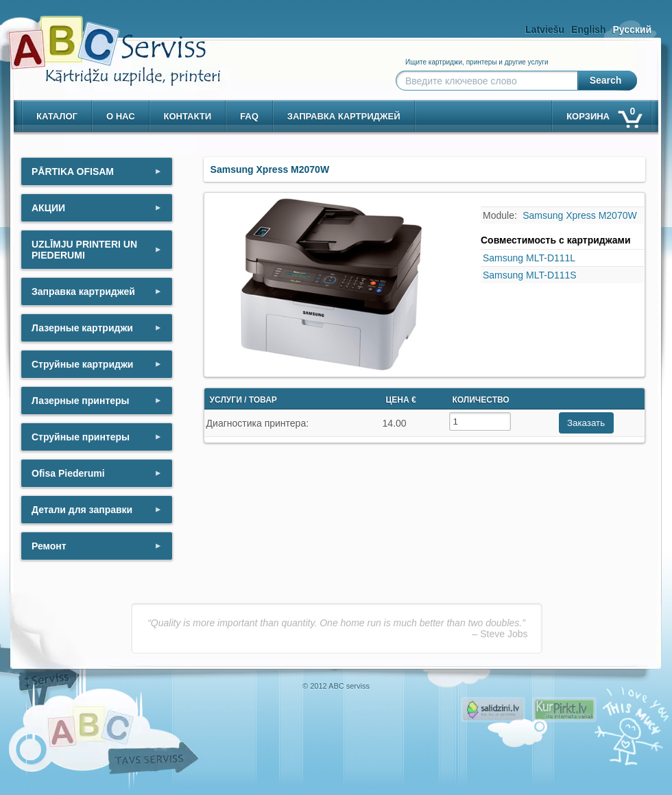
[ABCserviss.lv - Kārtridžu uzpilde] (102, 41)
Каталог (57, 116)
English (589, 29)
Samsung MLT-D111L (529, 258)
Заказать (586, 423)
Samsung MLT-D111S (530, 275)
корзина (603, 114)
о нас (121, 116)
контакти (188, 116)
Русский (632, 29)
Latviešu (545, 29)
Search (606, 80)
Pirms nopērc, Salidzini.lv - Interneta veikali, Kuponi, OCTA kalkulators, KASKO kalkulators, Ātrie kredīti (493, 710)
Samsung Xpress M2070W (580, 215)
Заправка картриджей (344, 116)
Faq (249, 116)
